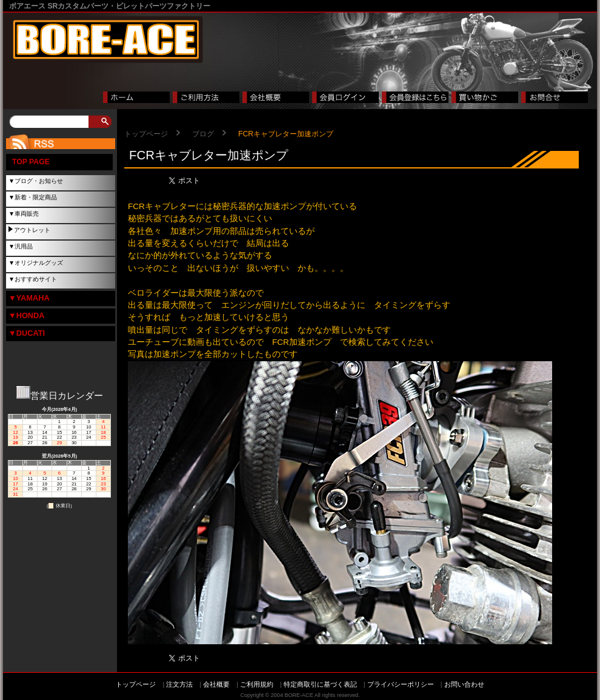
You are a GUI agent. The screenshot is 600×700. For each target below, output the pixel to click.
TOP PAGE (31, 162)
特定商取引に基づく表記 (320, 684)
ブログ (203, 134)
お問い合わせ (464, 684)
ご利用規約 (257, 684)
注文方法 (179, 684)
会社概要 (216, 684)
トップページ (146, 134)
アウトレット (32, 230)
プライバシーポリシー (401, 684)
